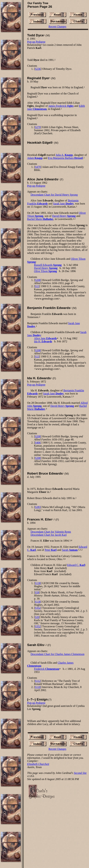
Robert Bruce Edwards (45, 473)
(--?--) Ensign (37, 699)
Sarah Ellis (36, 645)
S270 (38, 127)
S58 (37, 592)
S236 (38, 69)
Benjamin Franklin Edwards (49, 308)
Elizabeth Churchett (38, 764)
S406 (38, 443)
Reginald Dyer (38, 78)
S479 (38, 167)
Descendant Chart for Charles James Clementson (57, 654)
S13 (37, 286)
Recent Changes (57, 26)
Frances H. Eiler (40, 519)
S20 (37, 617)
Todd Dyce (35, 35)
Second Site (80, 773)
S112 (38, 681)
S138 (38, 583)
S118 (38, 687)
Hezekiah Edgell (40, 143)
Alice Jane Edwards (43, 179)
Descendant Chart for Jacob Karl (49, 535)
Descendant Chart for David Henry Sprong (54, 195)
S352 (38, 608)
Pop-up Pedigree (36, 42)
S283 (38, 507)
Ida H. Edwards (39, 378)
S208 (38, 280)
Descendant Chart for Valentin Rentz (51, 532)
